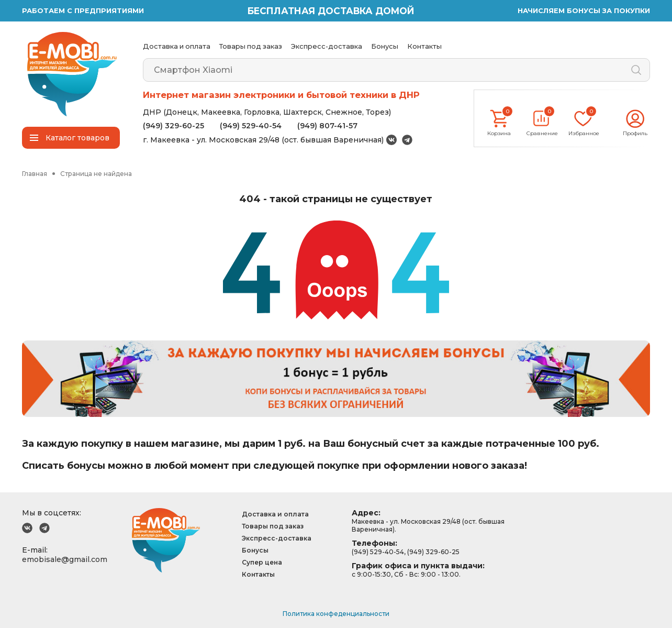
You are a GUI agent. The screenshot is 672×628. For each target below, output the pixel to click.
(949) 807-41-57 (327, 126)
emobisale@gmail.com (65, 559)
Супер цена (262, 562)
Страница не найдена (96, 174)
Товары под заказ (251, 46)
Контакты (424, 46)
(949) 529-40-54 (251, 126)
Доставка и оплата (177, 46)
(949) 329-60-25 (173, 126)
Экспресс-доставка (327, 46)
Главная (35, 174)
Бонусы (385, 46)
